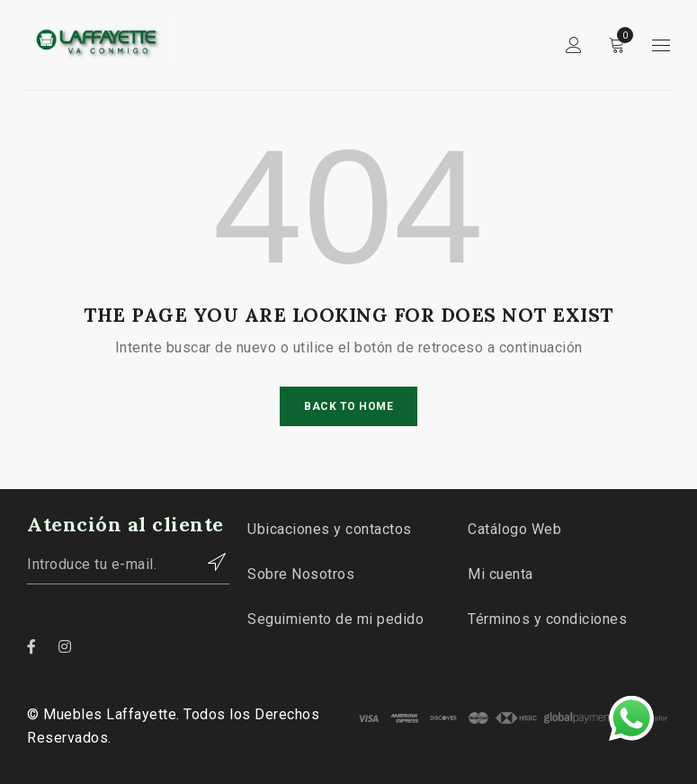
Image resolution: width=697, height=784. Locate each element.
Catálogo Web (514, 529)
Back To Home (348, 406)
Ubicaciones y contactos (330, 529)
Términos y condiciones (547, 619)
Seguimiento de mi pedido (335, 619)
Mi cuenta (500, 574)
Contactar (207, 562)
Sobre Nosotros (301, 574)
